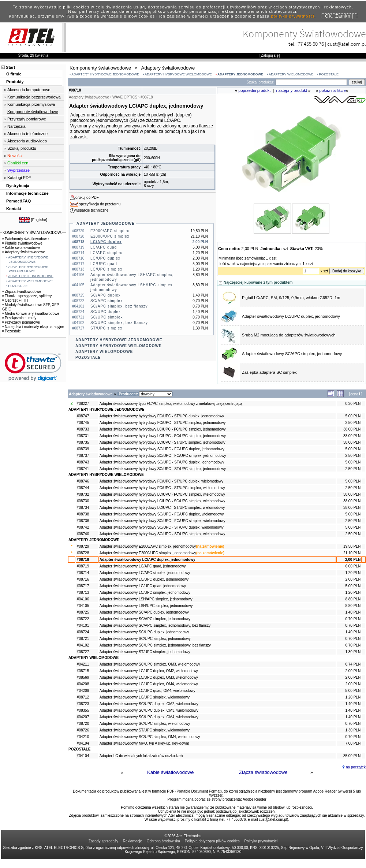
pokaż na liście (333, 90)
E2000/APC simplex (110, 231)
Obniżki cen (18, 163)
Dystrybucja (18, 186)
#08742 (83, 527)
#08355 (83, 710)
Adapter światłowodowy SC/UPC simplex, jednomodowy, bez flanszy (155, 645)
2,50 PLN (353, 423)
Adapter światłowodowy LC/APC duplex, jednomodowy (147, 560)
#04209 (83, 691)
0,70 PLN (353, 619)
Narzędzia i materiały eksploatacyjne (33, 327)
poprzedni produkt (254, 90)
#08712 (83, 697)
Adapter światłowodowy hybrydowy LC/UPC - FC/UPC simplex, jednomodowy (163, 429)
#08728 (83, 553)
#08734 (83, 508)
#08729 (83, 546)
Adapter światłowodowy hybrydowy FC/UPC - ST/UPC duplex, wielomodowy (161, 481)
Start (10, 67)
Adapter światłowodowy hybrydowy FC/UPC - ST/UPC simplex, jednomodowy (163, 423)
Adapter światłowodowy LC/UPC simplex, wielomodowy (145, 697)
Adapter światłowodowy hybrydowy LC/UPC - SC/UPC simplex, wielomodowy (162, 501)
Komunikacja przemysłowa (31, 104)
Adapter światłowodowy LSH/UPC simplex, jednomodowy (146, 606)
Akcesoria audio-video (27, 141)
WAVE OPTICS (125, 97)
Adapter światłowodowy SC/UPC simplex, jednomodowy (145, 639)
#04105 (83, 606)
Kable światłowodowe (170, 772)
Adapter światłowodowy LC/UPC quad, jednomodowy (143, 586)
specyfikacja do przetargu (100, 204)
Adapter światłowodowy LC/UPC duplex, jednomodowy (291, 316)
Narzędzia (16, 126)
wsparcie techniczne (92, 210)
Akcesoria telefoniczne (27, 134)
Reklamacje (132, 841)
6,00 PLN (353, 566)
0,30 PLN (353, 404)
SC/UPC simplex (107, 317)
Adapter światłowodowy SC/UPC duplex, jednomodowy (144, 632)
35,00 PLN (352, 756)
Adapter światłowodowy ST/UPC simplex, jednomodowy (145, 652)
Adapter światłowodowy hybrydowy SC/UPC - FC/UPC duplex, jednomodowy (162, 449)
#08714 (83, 573)
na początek (356, 767)
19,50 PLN (352, 546)
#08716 (83, 579)
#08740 (83, 534)
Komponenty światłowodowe (33, 112)
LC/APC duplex (106, 242)
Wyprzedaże (18, 170)
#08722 (83, 619)
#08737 (83, 456)
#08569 (83, 677)
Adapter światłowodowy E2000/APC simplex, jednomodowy (148, 546)
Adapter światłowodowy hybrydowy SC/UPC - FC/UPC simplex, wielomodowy (163, 521)
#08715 (83, 671)
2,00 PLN (353, 560)
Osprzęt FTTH (15, 300)
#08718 (83, 560)
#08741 (83, 469)
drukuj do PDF (87, 198)
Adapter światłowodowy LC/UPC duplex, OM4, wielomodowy (149, 684)
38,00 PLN (352, 429)
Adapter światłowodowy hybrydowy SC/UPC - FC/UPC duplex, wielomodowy (162, 514)
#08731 (83, 436)
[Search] (311, 82)
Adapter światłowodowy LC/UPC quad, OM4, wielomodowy (147, 691)
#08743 (83, 462)
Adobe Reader (255, 799)
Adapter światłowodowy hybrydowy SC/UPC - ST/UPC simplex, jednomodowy (163, 469)
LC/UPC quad (104, 264)
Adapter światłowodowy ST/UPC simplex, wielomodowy (145, 730)
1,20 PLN (353, 573)
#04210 (83, 737)
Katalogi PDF (19, 178)
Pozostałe (12, 331)
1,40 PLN (353, 612)
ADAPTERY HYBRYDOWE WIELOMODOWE (178, 74)
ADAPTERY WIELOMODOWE (291, 74)
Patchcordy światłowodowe (25, 239)
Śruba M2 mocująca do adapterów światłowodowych (289, 335)
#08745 (83, 423)
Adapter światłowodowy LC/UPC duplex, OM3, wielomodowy (149, 677)
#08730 (83, 501)
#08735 (83, 442)
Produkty (15, 82)
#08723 (83, 704)
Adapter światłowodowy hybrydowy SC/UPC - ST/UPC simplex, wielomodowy (162, 534)
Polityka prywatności (261, 841)
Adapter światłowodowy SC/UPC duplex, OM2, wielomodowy (149, 704)
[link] (33, 367)
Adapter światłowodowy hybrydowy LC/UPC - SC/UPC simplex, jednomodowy (163, 436)
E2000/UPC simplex (110, 236)
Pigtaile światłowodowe (22, 243)
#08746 (83, 481)
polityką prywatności (293, 16)
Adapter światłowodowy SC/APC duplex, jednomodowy (144, 612)
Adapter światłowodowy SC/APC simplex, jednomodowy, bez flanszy (155, 625)
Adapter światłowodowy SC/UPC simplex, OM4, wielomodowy (150, 737)
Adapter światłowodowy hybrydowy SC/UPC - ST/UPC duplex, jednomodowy (162, 462)
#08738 (83, 514)
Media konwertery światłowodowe (31, 314)
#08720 (83, 724)
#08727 (83, 652)
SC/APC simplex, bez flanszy (119, 306)
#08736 (83, 521)
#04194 (83, 743)
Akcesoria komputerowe (29, 90)
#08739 (83, 449)
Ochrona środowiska (163, 841)
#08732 (83, 494)
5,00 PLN (353, 416)
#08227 (83, 404)
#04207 (83, 717)
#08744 (83, 488)
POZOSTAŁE (329, 74)
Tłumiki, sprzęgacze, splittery (27, 296)
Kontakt (14, 209)
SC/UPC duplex (106, 312)
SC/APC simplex (107, 301)
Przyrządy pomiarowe (27, 119)
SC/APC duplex (105, 295)
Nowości (15, 156)
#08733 (83, 429)
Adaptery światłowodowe (24, 252)
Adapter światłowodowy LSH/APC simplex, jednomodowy (146, 599)
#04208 (83, 684)
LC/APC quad (104, 247)
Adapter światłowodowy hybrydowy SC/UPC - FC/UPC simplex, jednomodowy (163, 456)
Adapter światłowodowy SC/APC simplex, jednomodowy (292, 354)
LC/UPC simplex (106, 269)
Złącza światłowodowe (263, 772)
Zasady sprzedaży (103, 841)
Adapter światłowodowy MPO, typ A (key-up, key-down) (144, 743)
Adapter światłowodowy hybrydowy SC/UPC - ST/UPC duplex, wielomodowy (162, 527)
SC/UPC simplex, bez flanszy (119, 323)
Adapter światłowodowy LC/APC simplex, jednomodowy (145, 573)
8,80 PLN (353, 599)
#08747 (83, 416)
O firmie (14, 74)
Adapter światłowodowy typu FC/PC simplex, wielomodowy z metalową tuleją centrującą (171, 404)
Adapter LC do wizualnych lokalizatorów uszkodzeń (141, 756)
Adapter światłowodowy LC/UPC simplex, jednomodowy (145, 593)
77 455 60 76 (311, 44)
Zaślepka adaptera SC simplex (269, 372)
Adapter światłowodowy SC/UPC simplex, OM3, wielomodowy (150, 664)
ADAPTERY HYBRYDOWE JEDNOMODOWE (105, 74)
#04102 (83, 645)
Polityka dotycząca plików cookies (212, 841)
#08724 (83, 632)
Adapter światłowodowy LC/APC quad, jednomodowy (143, 566)
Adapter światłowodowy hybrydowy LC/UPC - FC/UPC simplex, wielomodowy (162, 494)
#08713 (83, 593)
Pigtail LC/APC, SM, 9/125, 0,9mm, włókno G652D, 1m (291, 298)
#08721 (83, 639)
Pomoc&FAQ (18, 201)
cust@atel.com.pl (347, 44)
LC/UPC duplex (105, 258)
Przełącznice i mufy (19, 318)
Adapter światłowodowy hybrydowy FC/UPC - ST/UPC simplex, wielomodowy (162, 488)
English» (39, 220)
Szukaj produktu (22, 148)
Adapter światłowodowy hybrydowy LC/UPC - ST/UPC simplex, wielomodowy (162, 508)
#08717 (83, 586)
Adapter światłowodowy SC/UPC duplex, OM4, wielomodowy (149, 717)
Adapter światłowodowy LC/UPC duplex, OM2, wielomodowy (149, 671)
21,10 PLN (352, 553)
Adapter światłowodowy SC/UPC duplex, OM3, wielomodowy (149, 710)
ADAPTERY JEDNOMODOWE (240, 74)
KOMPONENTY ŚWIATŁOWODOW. (32, 233)
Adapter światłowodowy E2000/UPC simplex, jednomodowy (148, 553)
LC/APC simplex (106, 253)
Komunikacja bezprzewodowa (34, 97)
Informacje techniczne (27, 193)
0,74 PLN (353, 664)
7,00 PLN (353, 743)
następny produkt (292, 90)
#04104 (83, 756)
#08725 (83, 612)
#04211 (83, 664)
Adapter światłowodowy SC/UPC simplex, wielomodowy (145, 724)
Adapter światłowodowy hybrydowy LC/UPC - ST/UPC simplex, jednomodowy (163, 442)
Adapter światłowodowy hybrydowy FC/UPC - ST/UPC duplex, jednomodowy (162, 416)
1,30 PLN (353, 652)
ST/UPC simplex (106, 328)
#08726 (83, 730)
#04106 (83, 599)
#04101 (83, 625)
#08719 (83, 566)
